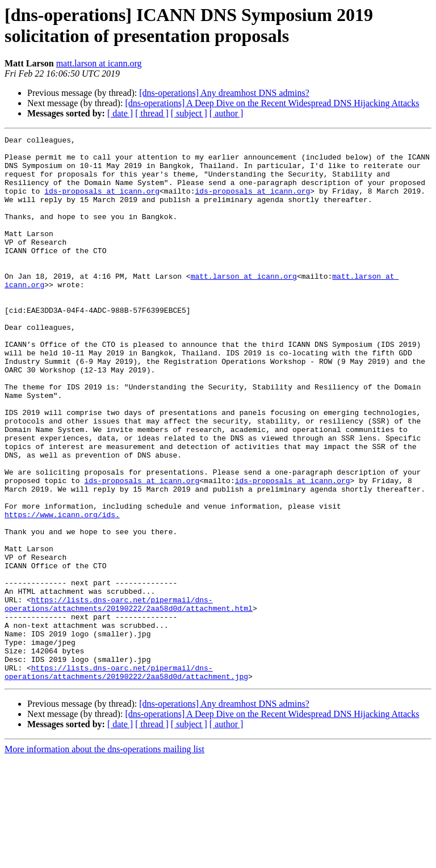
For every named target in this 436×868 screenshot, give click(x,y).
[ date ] (120, 113)
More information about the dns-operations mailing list (104, 858)
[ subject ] (189, 113)
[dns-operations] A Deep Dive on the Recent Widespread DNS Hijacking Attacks (272, 103)
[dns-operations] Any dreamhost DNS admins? (224, 93)
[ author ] (227, 113)
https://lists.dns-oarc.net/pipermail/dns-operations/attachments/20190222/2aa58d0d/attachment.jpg (126, 780)
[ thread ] (152, 113)
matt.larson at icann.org (99, 63)
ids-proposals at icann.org (102, 203)
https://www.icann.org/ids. (62, 591)
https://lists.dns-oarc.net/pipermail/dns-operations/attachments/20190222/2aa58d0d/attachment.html (129, 698)
